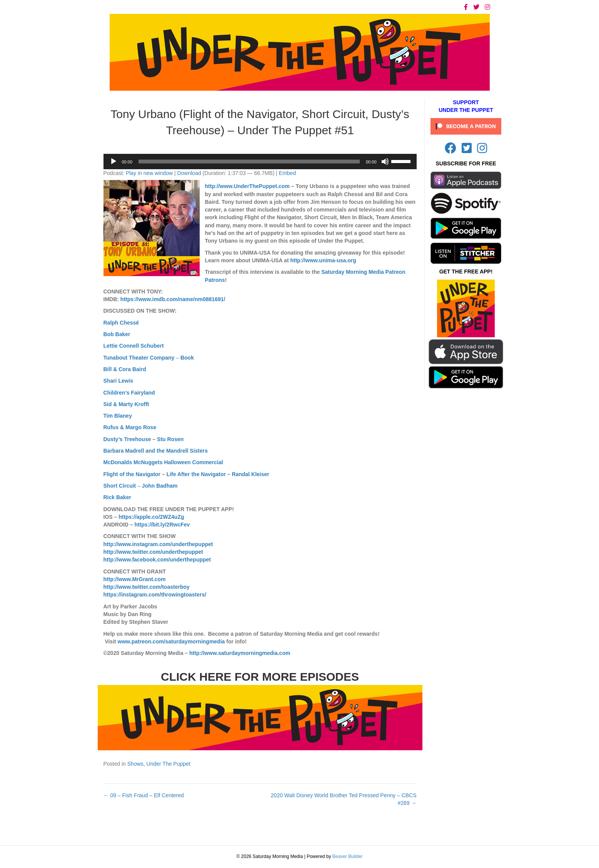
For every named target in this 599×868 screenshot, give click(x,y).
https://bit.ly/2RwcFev (162, 525)
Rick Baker (117, 497)
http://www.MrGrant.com (135, 579)
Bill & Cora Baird (125, 369)
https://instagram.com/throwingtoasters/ (155, 595)
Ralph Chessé (121, 323)
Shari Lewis (118, 381)
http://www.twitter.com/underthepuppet (153, 552)
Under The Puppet (169, 764)
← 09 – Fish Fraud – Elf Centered (144, 795)
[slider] (249, 162)
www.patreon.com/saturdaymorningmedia (171, 641)
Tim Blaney (118, 416)
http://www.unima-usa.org (323, 260)
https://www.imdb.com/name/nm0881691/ (173, 299)
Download (189, 173)
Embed (287, 173)
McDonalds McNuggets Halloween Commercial (163, 462)
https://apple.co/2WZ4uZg (151, 517)
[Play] (113, 162)
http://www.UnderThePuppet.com (247, 186)
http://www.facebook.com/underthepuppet (157, 560)
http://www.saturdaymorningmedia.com (240, 653)
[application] (260, 162)
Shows (135, 764)
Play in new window (149, 173)
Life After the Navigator (196, 474)
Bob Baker (117, 334)
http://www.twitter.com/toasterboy (147, 587)
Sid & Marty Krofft (126, 404)
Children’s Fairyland (129, 393)
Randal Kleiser (251, 474)
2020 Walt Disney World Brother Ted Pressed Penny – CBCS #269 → (344, 799)
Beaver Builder (348, 856)
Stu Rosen (170, 439)
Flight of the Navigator (132, 474)
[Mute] (385, 162)
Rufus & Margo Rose (130, 427)
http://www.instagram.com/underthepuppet (158, 544)
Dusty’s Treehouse (127, 439)
